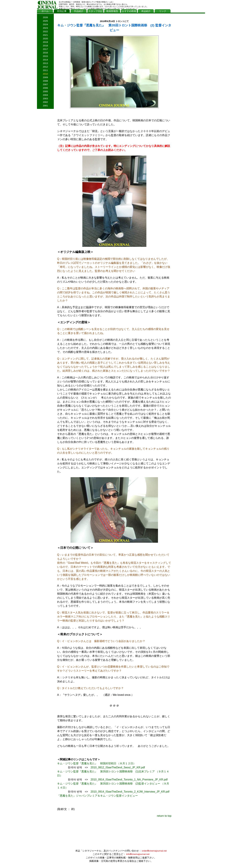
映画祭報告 (112, 11)
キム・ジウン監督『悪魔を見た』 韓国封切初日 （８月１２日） (96, 763)
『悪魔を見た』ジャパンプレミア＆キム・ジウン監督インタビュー (97, 796)
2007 (45, 84)
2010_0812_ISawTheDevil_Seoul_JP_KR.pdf (118, 767)
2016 (45, 53)
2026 (45, 17)
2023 (45, 28)
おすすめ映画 (129, 11)
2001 (45, 106)
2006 (45, 88)
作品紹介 (79, 11)
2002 (45, 102)
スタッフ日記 (95, 11)
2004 (45, 95)
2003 (45, 99)
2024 (45, 24)
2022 (45, 32)
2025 (45, 21)
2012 (45, 67)
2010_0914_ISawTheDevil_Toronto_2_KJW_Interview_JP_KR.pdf (130, 792)
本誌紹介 (146, 11)
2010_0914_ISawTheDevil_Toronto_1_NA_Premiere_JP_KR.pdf (129, 780)
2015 (45, 56)
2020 (45, 39)
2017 (45, 49)
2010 (45, 74)
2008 (45, 81)
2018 (45, 46)
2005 (45, 91)
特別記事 (62, 11)
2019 (45, 42)
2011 (45, 70)
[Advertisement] (189, 65)
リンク (163, 11)
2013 (45, 63)
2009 (45, 77)
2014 (45, 60)
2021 (45, 35)
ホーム (45, 11)
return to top (164, 816)
